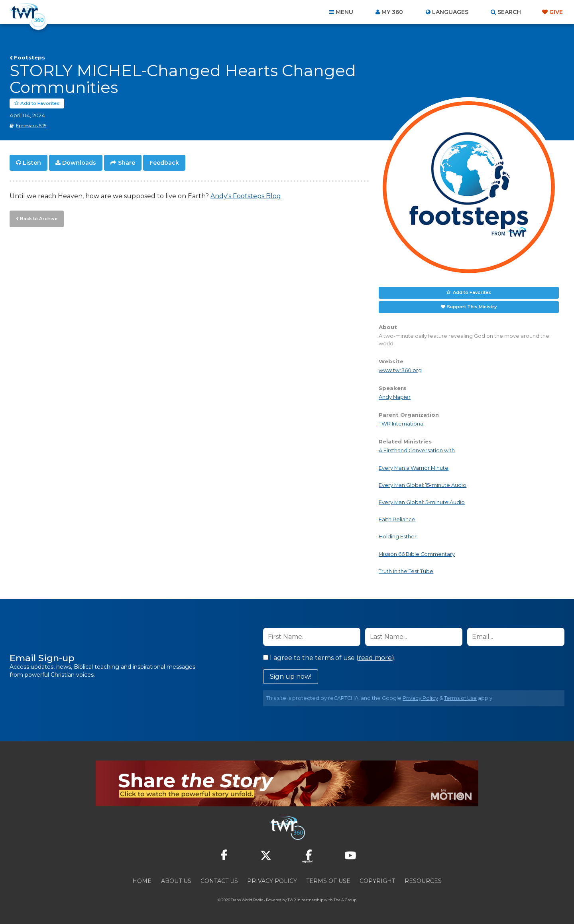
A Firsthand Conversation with (417, 451)
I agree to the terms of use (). (329, 658)
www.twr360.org (400, 370)
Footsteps (29, 57)
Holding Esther (398, 537)
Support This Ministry (472, 307)
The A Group (345, 900)
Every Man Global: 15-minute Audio (423, 485)
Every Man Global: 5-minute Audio (422, 502)
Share (127, 163)
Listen (32, 163)
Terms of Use (460, 698)
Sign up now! (291, 677)
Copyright (377, 881)
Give (556, 12)
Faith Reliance (397, 519)
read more (375, 658)
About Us (176, 881)
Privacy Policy (420, 698)
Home (142, 881)
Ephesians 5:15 (31, 126)
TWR (292, 900)
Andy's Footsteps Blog (246, 196)
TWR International (402, 424)
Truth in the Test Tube (406, 571)
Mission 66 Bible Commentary (417, 554)
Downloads (79, 163)
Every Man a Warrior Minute (414, 468)
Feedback (164, 163)
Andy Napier (395, 397)
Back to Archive (38, 218)
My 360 (392, 12)
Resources (423, 881)
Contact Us (219, 881)
